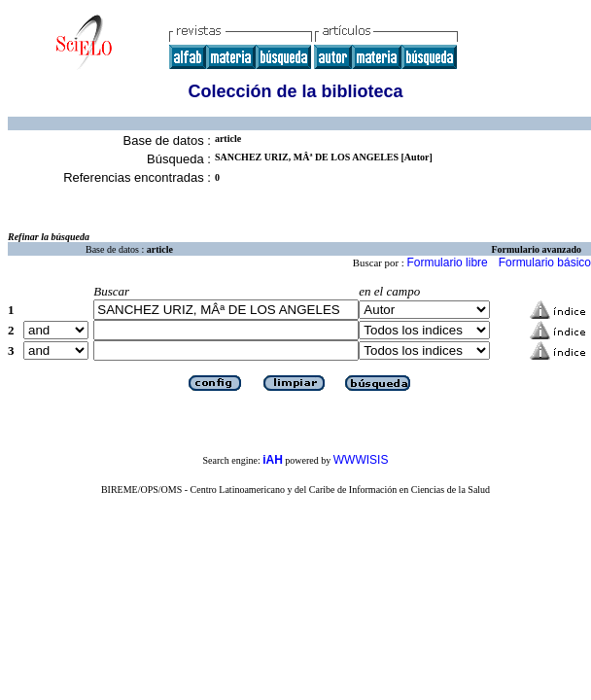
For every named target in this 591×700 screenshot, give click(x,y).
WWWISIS (361, 460)
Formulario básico (545, 262)
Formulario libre (447, 262)
